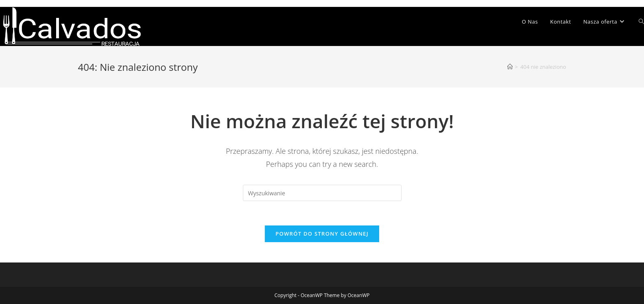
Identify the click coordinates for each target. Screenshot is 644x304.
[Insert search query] (322, 193)
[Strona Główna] (510, 67)
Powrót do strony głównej (322, 234)
